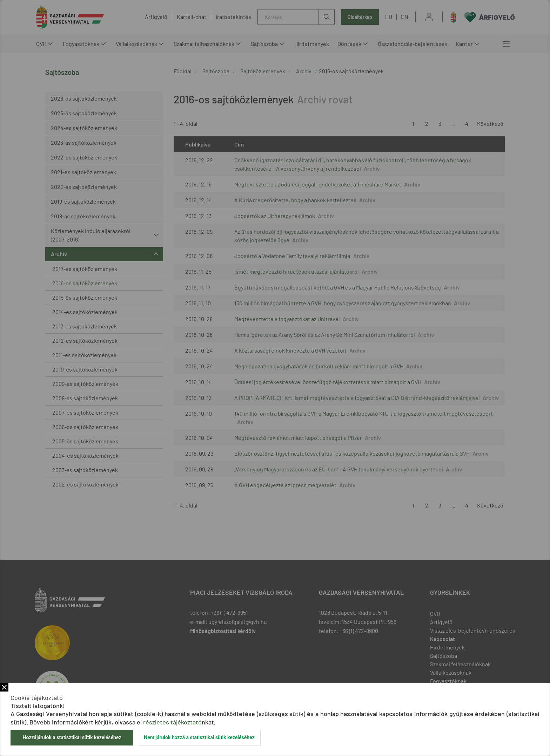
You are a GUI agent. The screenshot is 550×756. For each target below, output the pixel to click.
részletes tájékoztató (172, 722)
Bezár (4, 687)
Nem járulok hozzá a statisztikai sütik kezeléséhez (199, 737)
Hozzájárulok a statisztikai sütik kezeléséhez (72, 737)
